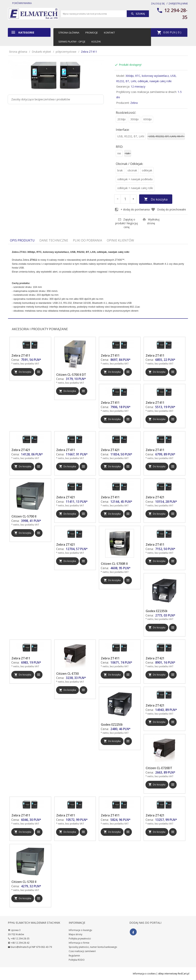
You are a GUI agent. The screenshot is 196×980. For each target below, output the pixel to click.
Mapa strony (76, 934)
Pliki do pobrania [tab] (87, 240)
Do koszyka (156, 199)
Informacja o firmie (79, 943)
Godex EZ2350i (156, 611)
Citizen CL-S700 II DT (71, 375)
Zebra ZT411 (21, 355)
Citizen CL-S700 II (24, 516)
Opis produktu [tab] (22, 240)
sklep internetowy (168, 974)
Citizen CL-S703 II (24, 882)
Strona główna (69, 33)
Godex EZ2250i (112, 725)
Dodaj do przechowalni (168, 210)
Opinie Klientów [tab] (120, 240)
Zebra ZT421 (21, 450)
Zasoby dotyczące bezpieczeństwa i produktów (41, 99)
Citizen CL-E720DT (159, 768)
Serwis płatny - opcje (72, 42)
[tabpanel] (98, 281)
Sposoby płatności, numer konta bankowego (93, 947)
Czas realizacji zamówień (82, 951)
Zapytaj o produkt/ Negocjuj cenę (127, 223)
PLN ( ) (169, 33)
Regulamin (74, 956)
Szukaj (138, 14)
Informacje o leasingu (80, 930)
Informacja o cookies (144, 974)
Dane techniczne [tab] (54, 240)
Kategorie (23, 32)
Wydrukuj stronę (151, 221)
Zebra (134, 103)
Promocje (92, 33)
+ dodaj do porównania (132, 210)
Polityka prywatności (80, 939)
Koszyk (96, 42)
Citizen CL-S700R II (114, 564)
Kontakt (109, 33)
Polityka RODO (77, 960)
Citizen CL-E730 (67, 674)
